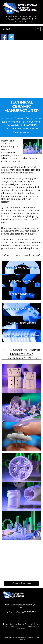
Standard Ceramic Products (21, 624)
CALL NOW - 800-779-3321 (23, 612)
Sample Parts (33, 626)
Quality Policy (21, 629)
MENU (6, 29)
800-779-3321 (31, 22)
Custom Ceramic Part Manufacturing (22, 625)
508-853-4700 (13, 19)
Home (6, 624)
